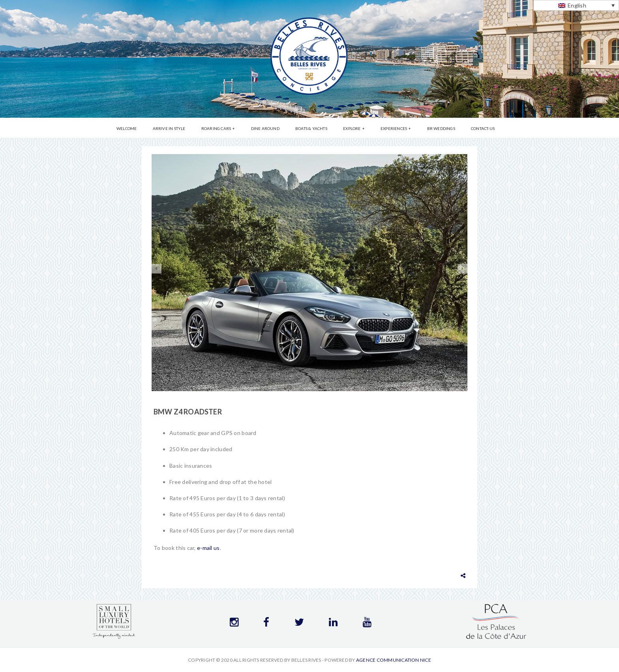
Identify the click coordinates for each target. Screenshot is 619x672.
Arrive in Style (169, 128)
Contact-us (483, 128)
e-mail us (208, 548)
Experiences (394, 128)
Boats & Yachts (311, 128)
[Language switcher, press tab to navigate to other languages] (576, 5)
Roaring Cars (216, 128)
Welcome (127, 128)
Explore (352, 128)
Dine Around (265, 128)
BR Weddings (441, 128)
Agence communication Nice (394, 660)
